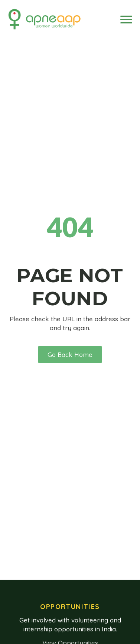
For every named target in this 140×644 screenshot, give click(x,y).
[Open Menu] (126, 19)
